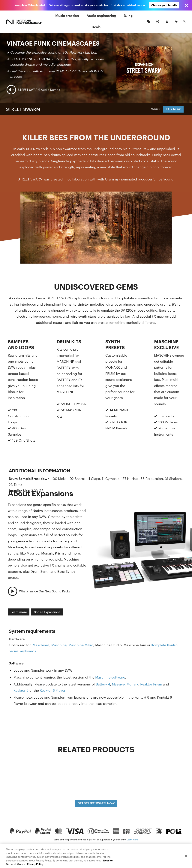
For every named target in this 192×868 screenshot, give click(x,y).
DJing (128, 16)
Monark (132, 684)
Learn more (19, 612)
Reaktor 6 (21, 690)
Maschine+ (41, 645)
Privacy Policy (35, 864)
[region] (96, 856)
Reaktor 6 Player (53, 690)
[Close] (186, 856)
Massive (118, 684)
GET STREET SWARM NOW (96, 803)
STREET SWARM (23, 109)
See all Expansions (47, 612)
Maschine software (110, 677)
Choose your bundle (164, 5)
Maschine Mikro (81, 645)
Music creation (67, 16)
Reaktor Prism (151, 684)
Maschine (59, 645)
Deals (96, 27)
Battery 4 (103, 684)
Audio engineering (101, 16)
